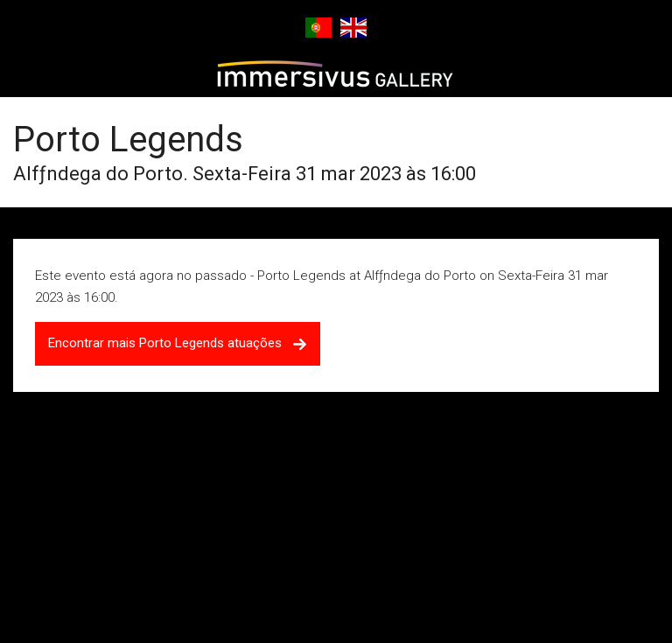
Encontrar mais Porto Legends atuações (178, 343)
